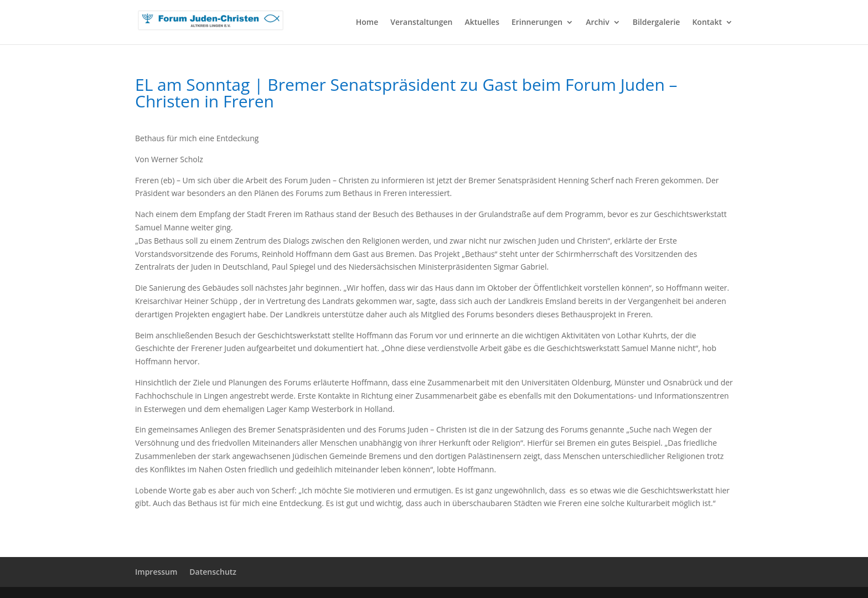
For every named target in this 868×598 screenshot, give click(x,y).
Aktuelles (482, 23)
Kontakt (707, 23)
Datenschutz (213, 572)
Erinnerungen (537, 23)
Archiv (598, 23)
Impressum (156, 572)
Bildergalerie (657, 23)
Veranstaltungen (421, 23)
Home (367, 23)
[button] (24, 574)
